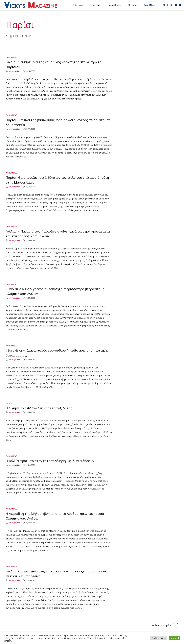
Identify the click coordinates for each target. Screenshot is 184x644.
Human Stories (114, 5)
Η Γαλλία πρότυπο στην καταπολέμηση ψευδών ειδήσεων (50, 464)
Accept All (175, 638)
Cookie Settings (159, 638)
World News (150, 5)
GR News (133, 5)
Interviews (78, 5)
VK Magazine (14, 71)
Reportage (95, 5)
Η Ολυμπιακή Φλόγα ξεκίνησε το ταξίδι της (39, 411)
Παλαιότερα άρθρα (162, 625)
